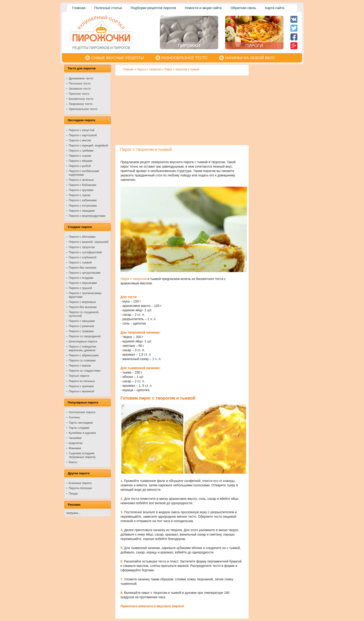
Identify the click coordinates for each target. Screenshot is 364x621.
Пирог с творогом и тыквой (182, 69)
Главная (128, 69)
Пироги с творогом (149, 69)
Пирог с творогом (134, 279)
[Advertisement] (182, 110)
